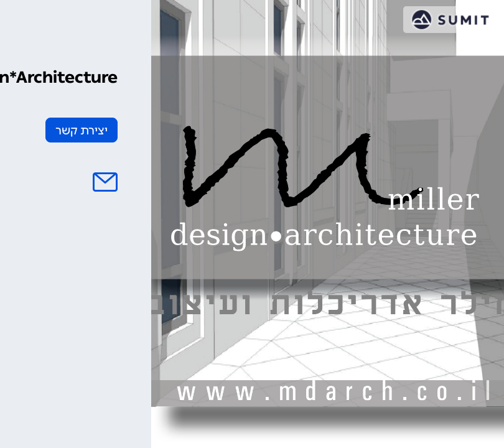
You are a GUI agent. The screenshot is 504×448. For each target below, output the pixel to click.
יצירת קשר (82, 131)
